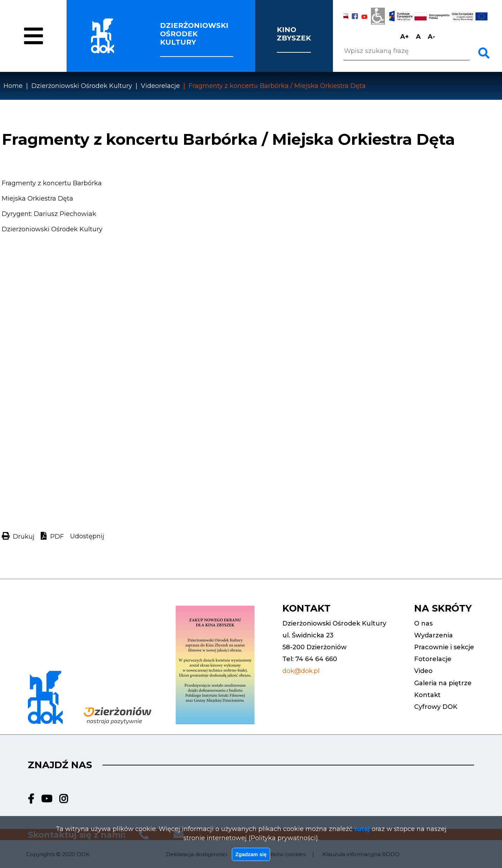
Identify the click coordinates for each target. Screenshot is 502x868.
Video (423, 671)
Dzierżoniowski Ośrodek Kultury (82, 86)
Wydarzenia (433, 635)
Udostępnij (87, 536)
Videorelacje (160, 86)
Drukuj (24, 537)
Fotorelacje (433, 659)
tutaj (362, 824)
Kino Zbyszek (294, 34)
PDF (57, 537)
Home (13, 86)
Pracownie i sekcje (444, 647)
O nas (53, 43)
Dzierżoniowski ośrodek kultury (194, 34)
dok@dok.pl (301, 671)
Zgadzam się (251, 852)
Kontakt (427, 695)
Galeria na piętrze (443, 683)
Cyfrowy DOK (436, 707)
